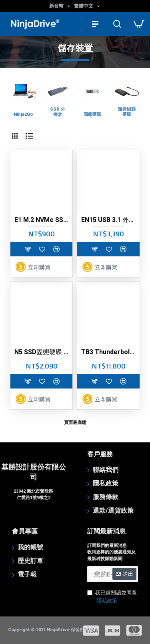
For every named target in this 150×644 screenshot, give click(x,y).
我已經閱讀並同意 (112, 597)
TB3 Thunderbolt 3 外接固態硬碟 (108, 352)
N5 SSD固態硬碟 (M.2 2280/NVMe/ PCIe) (41, 352)
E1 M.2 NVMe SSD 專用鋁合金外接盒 (41, 220)
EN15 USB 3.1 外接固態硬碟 (108, 220)
